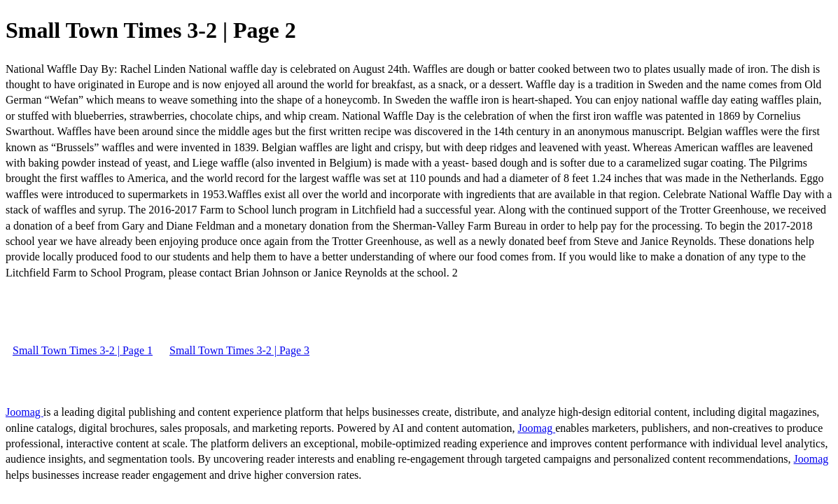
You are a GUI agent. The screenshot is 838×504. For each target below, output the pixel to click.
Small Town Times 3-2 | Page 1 (83, 350)
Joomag (25, 412)
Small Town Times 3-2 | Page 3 (239, 350)
